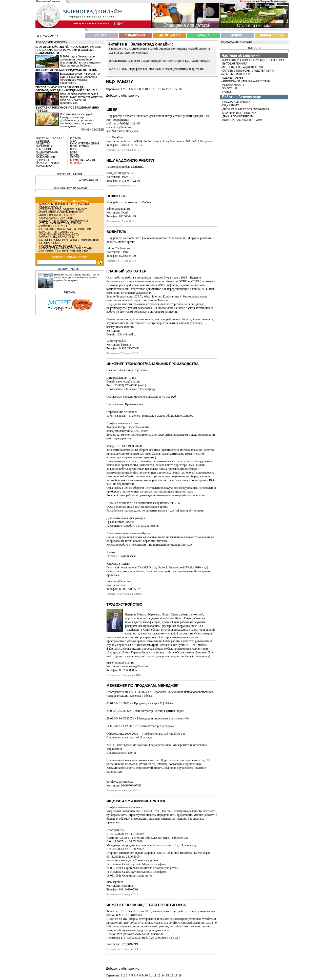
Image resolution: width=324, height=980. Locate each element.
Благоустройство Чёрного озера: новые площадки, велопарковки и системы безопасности (68, 50)
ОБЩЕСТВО (43, 144)
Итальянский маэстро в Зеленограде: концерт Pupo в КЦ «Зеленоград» (159, 61)
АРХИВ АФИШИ (89, 180)
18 (180, 89)
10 (146, 89)
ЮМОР (74, 152)
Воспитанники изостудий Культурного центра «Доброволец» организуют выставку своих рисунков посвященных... (77, 120)
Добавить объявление (123, 95)
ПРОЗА (74, 155)
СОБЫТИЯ (42, 141)
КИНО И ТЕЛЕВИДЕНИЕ (85, 144)
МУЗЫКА (75, 138)
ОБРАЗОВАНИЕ (45, 157)
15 (167, 89)
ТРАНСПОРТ (44, 149)
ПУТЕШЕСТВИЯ (80, 146)
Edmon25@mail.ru (118, 209)
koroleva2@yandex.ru (120, 782)
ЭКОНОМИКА (44, 146)
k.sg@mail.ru (115, 137)
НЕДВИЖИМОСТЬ (47, 152)
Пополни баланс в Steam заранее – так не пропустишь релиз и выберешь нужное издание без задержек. (77, 277)
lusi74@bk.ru (115, 882)
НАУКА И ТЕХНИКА (47, 163)
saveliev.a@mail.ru (118, 581)
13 (159, 89)
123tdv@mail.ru (117, 341)
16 (172, 89)
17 (176, 89)
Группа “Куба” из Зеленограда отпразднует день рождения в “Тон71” (66, 89)
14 (163, 89)
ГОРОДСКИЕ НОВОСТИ (50, 138)
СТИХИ (74, 157)
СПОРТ (75, 141)
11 (150, 89)
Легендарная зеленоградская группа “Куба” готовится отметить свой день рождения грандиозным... (81, 98)
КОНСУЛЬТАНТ (45, 166)
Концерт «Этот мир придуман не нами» (66, 70)
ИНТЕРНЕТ (43, 155)
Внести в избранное (48, 1)
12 (155, 89)
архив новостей (92, 130)
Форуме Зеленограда (273, 1)
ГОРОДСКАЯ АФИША (83, 160)
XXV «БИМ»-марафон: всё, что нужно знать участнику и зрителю (156, 69)
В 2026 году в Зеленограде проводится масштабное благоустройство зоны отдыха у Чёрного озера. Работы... (80, 61)
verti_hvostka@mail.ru (121, 173)
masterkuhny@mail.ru (120, 663)
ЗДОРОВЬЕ (43, 160)
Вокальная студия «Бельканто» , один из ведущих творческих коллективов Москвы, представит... (81, 78)
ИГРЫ (74, 149)
